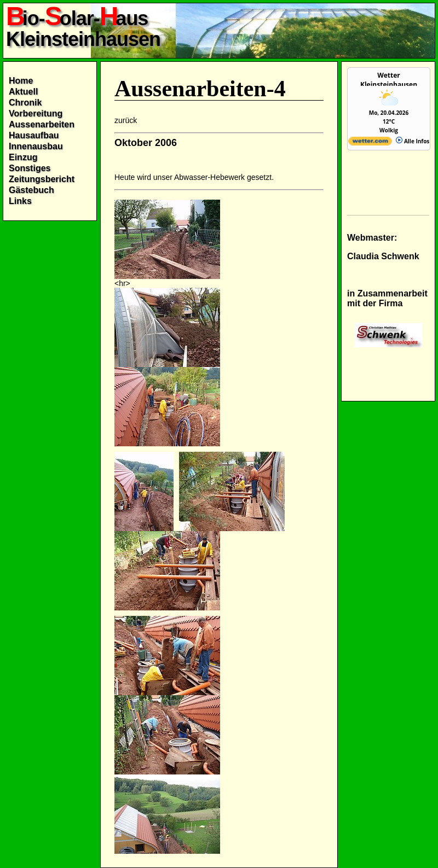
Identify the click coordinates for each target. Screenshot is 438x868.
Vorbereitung (36, 113)
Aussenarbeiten (42, 124)
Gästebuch (31, 190)
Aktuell (23, 92)
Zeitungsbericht (42, 179)
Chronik (25, 103)
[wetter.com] (370, 143)
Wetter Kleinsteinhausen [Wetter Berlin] (389, 80)
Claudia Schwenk (383, 256)
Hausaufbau (34, 135)
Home (21, 81)
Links (20, 201)
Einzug (23, 157)
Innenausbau (36, 146)
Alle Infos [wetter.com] (413, 141)
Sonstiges (30, 168)
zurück (126, 120)
